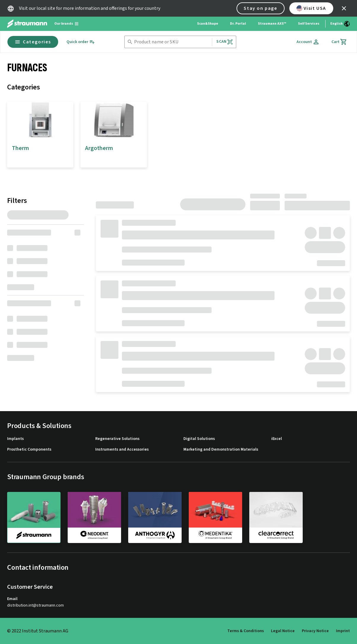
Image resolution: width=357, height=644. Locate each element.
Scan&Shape (208, 24)
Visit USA (311, 8)
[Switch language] (340, 24)
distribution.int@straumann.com (35, 606)
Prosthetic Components (29, 450)
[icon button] (344, 8)
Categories (33, 42)
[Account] (308, 42)
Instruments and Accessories (122, 450)
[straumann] (34, 517)
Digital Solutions (199, 439)
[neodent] (94, 517)
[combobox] (172, 42)
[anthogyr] (155, 517)
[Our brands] (67, 24)
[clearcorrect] (276, 517)
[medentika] (215, 517)
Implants (15, 439)
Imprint (343, 631)
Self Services (309, 24)
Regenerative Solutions (117, 439)
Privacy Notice (315, 631)
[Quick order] (81, 42)
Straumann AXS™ (272, 24)
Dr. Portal (238, 24)
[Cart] (339, 42)
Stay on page (260, 8)
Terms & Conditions (246, 631)
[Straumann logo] (27, 24)
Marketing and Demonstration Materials (221, 450)
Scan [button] (225, 42)
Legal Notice (283, 631)
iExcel (277, 439)
